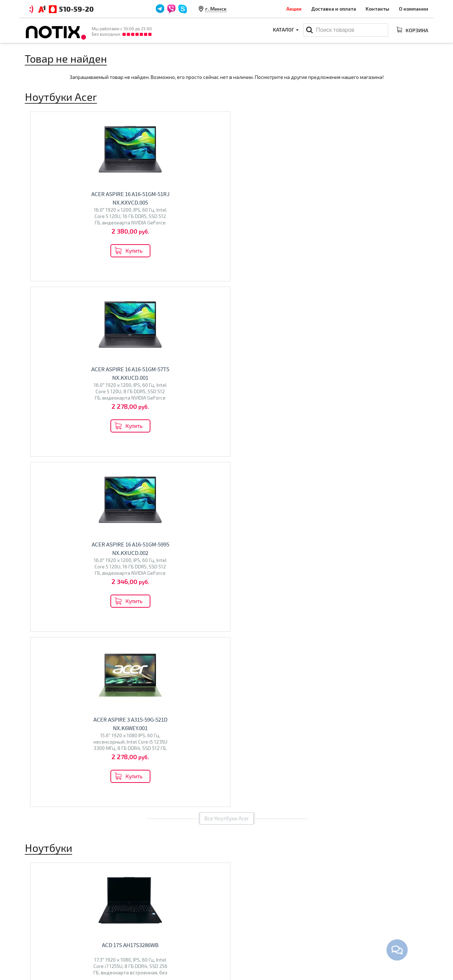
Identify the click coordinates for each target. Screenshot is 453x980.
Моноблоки (246, 929)
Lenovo (37, 665)
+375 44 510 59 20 (372, 918)
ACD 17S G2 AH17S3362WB (180, 419)
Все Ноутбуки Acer (227, 293)
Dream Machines (47, 673)
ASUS (53, 665)
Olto (145, 678)
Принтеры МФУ (250, 951)
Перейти (71, 704)
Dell (96, 665)
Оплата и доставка (151, 918)
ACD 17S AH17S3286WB (76, 419)
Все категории (227, 735)
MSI (65, 665)
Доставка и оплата (334, 9)
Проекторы (245, 940)
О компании (414, 9)
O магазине (142, 940)
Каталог (285, 30)
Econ (158, 678)
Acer (84, 665)
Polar (171, 678)
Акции (294, 9)
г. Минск (216, 9)
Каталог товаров (257, 906)
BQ (135, 678)
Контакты (377, 9)
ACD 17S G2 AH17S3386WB (284, 419)
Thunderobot (71, 680)
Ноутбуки (46, 650)
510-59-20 (76, 9)
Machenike (41, 687)
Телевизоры (154, 662)
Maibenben (41, 680)
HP (74, 665)
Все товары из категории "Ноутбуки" (227, 518)
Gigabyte (78, 673)
